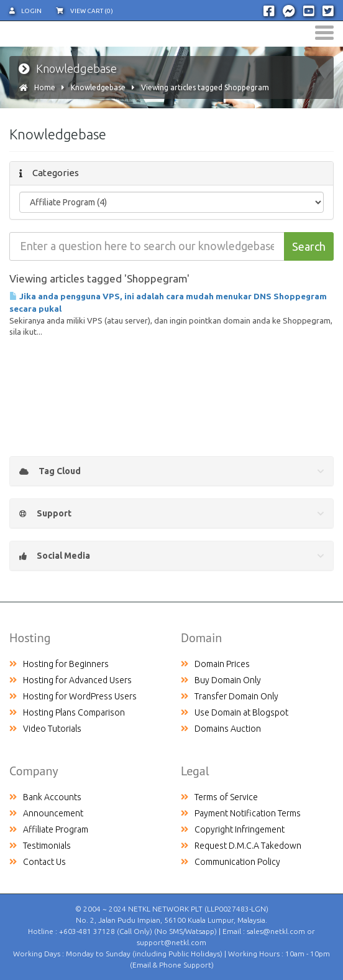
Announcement (46, 813)
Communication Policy (231, 862)
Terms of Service (219, 797)
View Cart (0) (85, 11)
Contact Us (38, 862)
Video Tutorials (45, 729)
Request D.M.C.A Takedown (241, 846)
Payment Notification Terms (241, 813)
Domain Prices (215, 664)
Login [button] (25, 11)
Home (45, 87)
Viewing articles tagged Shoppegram (205, 87)
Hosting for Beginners (59, 664)
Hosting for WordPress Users (73, 696)
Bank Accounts (45, 797)
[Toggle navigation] (324, 33)
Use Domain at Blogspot (235, 712)
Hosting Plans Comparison (67, 712)
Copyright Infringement (233, 829)
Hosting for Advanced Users (71, 680)
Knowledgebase (98, 87)
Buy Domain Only (221, 680)
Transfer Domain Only (230, 696)
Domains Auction (221, 729)
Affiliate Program (49, 829)
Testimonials (40, 846)
